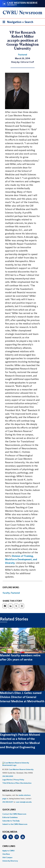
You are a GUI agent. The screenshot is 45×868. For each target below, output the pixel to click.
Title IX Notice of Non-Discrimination (17, 779)
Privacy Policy (19, 776)
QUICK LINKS (9, 806)
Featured (15, 593)
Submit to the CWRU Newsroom (15, 821)
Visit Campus (7, 854)
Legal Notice (7, 776)
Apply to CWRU (8, 847)
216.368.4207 (8, 798)
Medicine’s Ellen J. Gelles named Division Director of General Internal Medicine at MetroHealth (22, 697)
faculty (6, 593)
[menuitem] (22, 810)
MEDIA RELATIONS (12, 787)
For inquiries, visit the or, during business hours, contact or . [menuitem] (17, 795)
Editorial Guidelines (10, 814)
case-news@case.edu (24, 798)
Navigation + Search (17, 22)
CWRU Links (9, 843)
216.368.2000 (8, 773)
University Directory (10, 857)
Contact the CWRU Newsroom (14, 810)
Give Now (6, 850)
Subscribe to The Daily (11, 817)
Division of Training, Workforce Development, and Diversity (21, 559)
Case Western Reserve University (21, 766)
